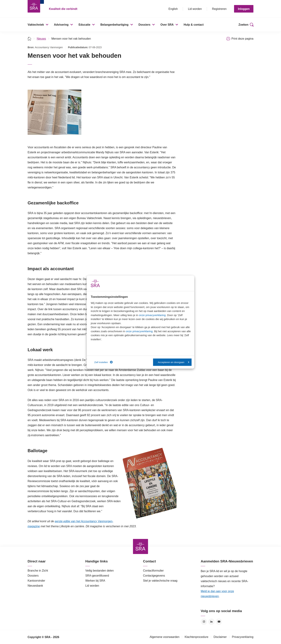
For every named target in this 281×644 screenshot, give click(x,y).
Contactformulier (153, 571)
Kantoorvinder (36, 581)
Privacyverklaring (243, 637)
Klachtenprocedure (196, 637)
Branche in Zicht (38, 571)
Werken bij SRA (95, 581)
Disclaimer (220, 637)
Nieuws (41, 39)
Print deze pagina (242, 39)
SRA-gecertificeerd (97, 576)
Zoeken (243, 25)
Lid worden (195, 9)
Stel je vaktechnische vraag (160, 581)
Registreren (219, 9)
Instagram (204, 622)
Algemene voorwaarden (165, 637)
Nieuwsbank (35, 586)
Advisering (61, 25)
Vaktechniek (36, 25)
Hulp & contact (194, 25)
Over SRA (167, 25)
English (173, 9)
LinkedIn (211, 622)
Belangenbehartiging (114, 25)
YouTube (219, 622)
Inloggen (244, 9)
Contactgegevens (154, 576)
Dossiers (145, 25)
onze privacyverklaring (152, 315)
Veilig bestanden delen (100, 571)
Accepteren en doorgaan (174, 362)
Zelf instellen (103, 362)
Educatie (84, 25)
